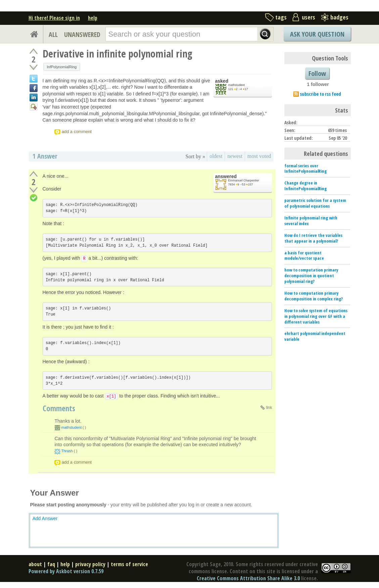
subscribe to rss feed (320, 94)
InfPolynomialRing (62, 67)
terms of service (129, 564)
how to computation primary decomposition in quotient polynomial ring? (311, 276)
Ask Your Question (317, 34)
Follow (317, 73)
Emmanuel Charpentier (244, 180)
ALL (53, 34)
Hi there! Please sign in (54, 18)
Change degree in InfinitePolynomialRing (305, 186)
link (269, 408)
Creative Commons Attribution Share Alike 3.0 (248, 578)
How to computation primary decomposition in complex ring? (314, 296)
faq (51, 564)
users (309, 17)
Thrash (67, 451)
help (93, 18)
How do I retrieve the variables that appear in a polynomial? (313, 238)
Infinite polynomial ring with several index (311, 221)
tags (281, 17)
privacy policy (90, 564)
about (35, 564)
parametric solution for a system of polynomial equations (315, 203)
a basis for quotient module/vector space (304, 256)
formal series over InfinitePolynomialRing (305, 169)
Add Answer (45, 518)
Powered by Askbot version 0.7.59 (66, 571)
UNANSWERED (82, 34)
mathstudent (237, 85)
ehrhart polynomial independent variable (315, 336)
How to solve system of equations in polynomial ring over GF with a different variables (316, 316)
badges (339, 17)
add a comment (77, 132)
